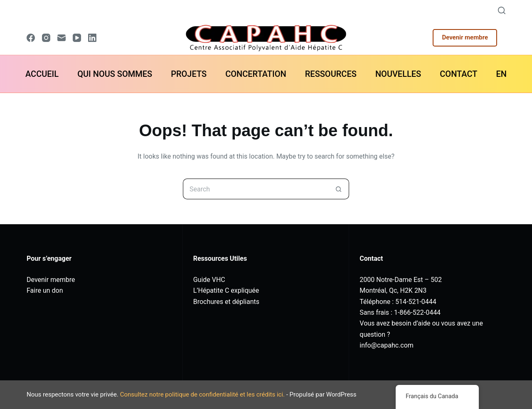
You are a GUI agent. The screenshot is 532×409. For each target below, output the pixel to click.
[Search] (502, 10)
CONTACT (458, 74)
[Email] (62, 38)
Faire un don (45, 290)
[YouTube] (77, 38)
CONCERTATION (256, 74)
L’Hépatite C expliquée (226, 290)
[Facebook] (31, 38)
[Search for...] (256, 189)
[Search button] (339, 189)
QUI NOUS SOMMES (115, 74)
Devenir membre (465, 37)
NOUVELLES (398, 74)
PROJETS (189, 74)
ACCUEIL (42, 74)
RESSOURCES (331, 74)
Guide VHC (209, 280)
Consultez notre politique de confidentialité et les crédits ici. (202, 394)
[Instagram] (46, 38)
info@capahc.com (386, 345)
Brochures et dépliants (226, 302)
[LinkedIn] (92, 38)
